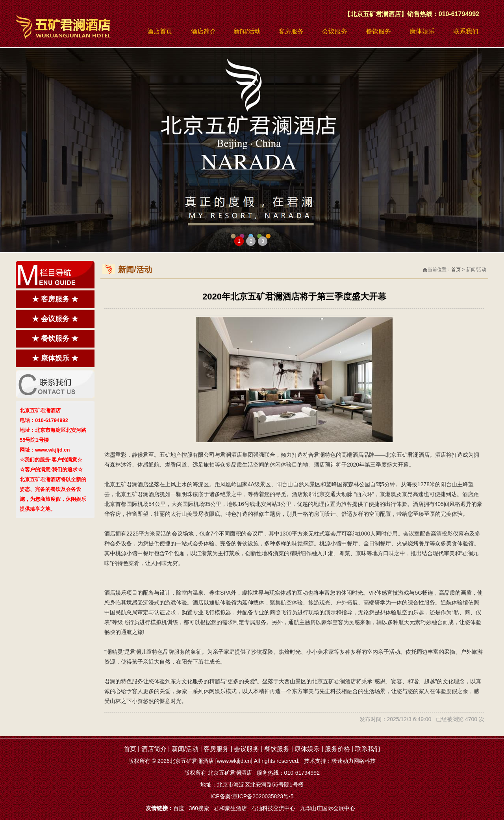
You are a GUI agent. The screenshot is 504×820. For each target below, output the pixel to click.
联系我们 (466, 31)
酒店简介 (204, 31)
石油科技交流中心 (273, 808)
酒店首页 (160, 31)
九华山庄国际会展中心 (328, 808)
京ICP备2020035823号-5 (263, 796)
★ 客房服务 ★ (55, 299)
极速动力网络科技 (354, 761)
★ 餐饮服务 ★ (55, 338)
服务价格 (337, 749)
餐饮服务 (378, 31)
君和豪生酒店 (230, 808)
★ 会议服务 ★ (55, 319)
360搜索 (199, 808)
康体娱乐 (422, 31)
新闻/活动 (247, 31)
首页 (456, 270)
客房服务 (291, 31)
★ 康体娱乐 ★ (55, 358)
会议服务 (335, 31)
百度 (179, 808)
